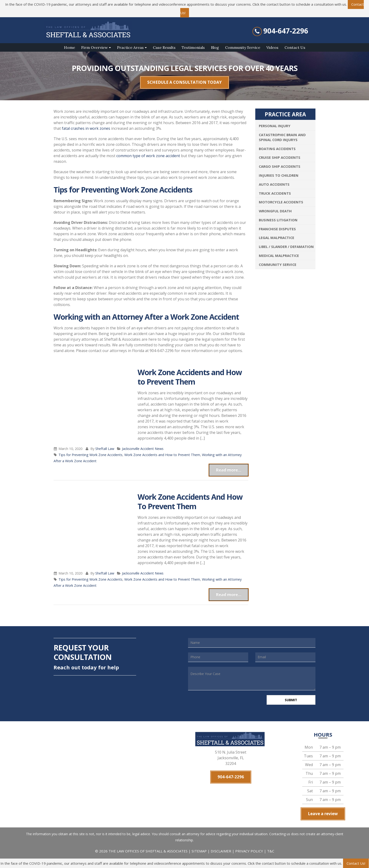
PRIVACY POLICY (249, 852)
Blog (215, 47)
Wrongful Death (275, 211)
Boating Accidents (277, 149)
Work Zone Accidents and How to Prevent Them (190, 377)
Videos (272, 47)
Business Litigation (278, 220)
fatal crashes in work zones (86, 128)
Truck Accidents (275, 193)
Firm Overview (94, 47)
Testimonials (193, 47)
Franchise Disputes (277, 229)
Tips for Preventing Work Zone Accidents (90, 455)
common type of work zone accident (148, 156)
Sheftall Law (105, 449)
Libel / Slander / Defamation (286, 247)
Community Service (243, 47)
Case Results (164, 47)
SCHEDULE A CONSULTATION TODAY (184, 82)
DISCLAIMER (221, 852)
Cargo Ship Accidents (280, 166)
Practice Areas (130, 47)
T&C (271, 852)
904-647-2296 (286, 31)
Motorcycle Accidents (281, 202)
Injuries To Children (279, 175)
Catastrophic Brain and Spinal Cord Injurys (282, 137)
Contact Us (295, 47)
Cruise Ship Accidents (280, 157)
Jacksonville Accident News (143, 449)
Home (69, 47)
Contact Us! (356, 863)
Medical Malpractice (279, 256)
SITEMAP (200, 852)
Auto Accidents (274, 184)
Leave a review (323, 815)
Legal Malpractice (277, 238)
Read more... (229, 470)
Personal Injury (275, 126)
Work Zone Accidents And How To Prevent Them (190, 501)
